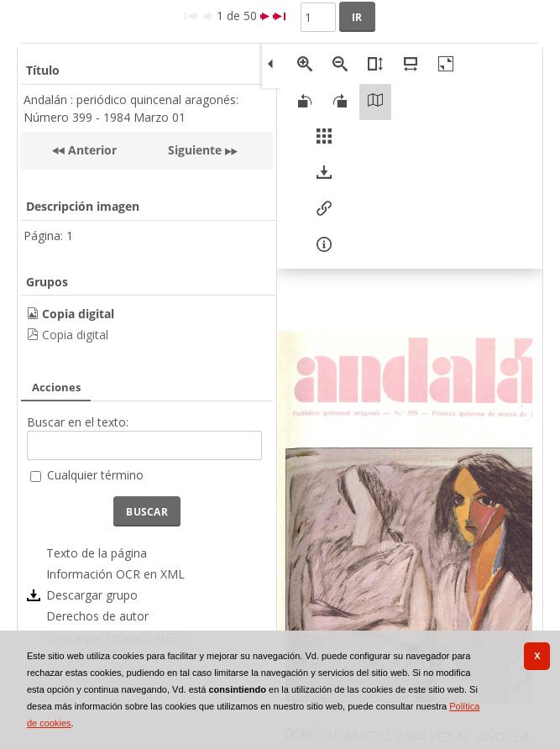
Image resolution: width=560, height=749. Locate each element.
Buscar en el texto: (78, 422)
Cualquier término (95, 475)
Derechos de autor (97, 616)
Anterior (91, 150)
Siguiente (195, 150)
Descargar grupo (92, 595)
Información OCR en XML (115, 574)
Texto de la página (97, 553)
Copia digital (75, 335)
